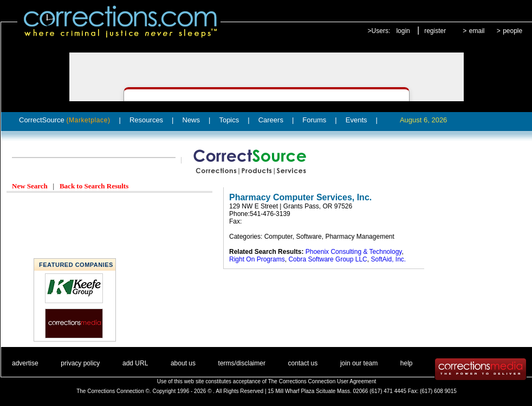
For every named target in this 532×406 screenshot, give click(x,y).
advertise (25, 363)
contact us (303, 363)
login (403, 31)
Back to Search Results (94, 186)
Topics (229, 120)
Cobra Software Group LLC (327, 259)
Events (356, 120)
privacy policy (80, 363)
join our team (359, 363)
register (435, 31)
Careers (271, 120)
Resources (146, 120)
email (477, 31)
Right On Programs (257, 259)
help (407, 363)
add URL (135, 363)
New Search (30, 186)
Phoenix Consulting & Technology (354, 252)
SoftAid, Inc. (388, 259)
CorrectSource (65, 120)
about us (183, 363)
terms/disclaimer (242, 363)
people (512, 31)
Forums (314, 120)
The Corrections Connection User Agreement (322, 381)
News (192, 120)
